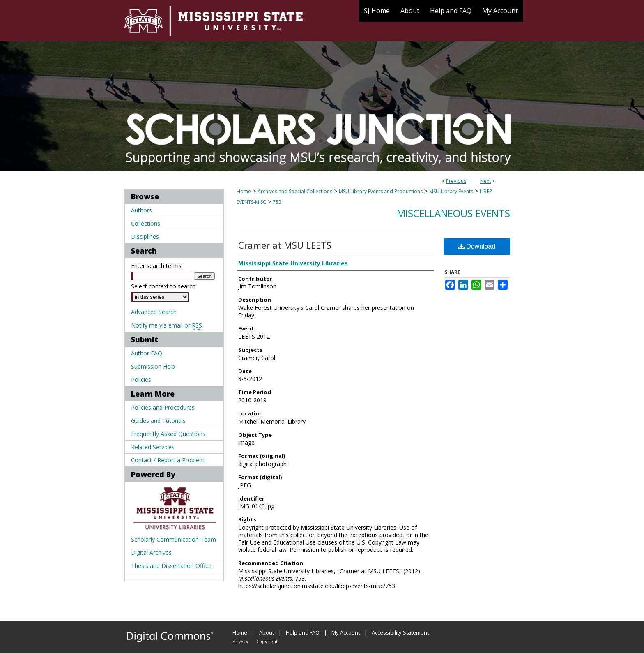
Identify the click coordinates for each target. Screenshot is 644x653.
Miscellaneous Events (453, 213)
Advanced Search (154, 312)
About (267, 632)
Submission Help (153, 366)
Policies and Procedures (163, 407)
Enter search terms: (157, 266)
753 (277, 202)
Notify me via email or (167, 325)
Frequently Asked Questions (168, 434)
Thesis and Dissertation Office (171, 566)
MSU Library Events (451, 191)
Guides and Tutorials (158, 421)
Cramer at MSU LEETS (285, 245)
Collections (146, 223)
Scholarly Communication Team (174, 539)
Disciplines (145, 237)
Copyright (267, 641)
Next (485, 181)
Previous (456, 181)
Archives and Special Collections (295, 191)
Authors (141, 210)
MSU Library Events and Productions (381, 191)
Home (244, 191)
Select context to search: (164, 286)
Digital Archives (151, 553)
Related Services (153, 447)
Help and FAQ (303, 632)
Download (477, 246)
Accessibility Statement (400, 632)
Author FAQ (147, 353)
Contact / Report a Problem (168, 460)
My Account (346, 632)
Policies (141, 380)
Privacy (240, 641)
